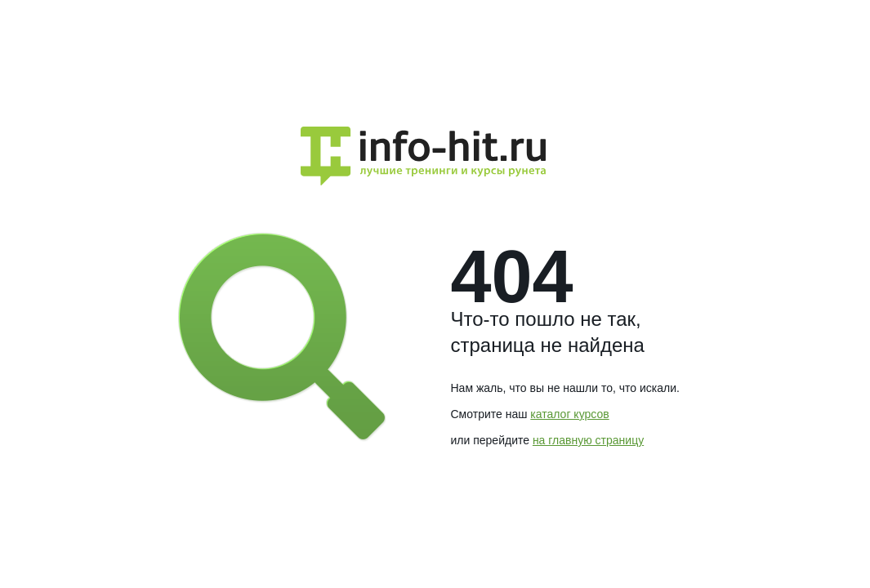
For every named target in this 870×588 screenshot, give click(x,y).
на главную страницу (588, 440)
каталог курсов (569, 414)
